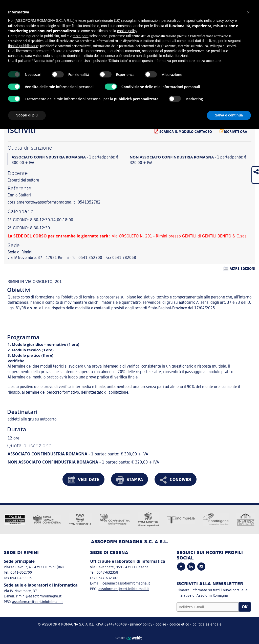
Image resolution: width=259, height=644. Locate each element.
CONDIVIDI (175, 480)
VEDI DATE (84, 480)
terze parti (80, 36)
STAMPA (130, 480)
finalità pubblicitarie (23, 46)
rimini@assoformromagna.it (39, 596)
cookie (161, 624)
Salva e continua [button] (229, 115)
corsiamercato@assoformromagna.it (41, 202)
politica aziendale (207, 624)
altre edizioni (242, 269)
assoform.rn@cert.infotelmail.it (37, 602)
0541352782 (89, 202)
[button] (248, 12)
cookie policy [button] (127, 31)
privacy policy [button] (223, 21)
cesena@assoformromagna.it (126, 583)
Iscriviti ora (233, 132)
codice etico (179, 624)
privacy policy (141, 624)
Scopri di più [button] (27, 115)
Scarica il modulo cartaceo (183, 132)
